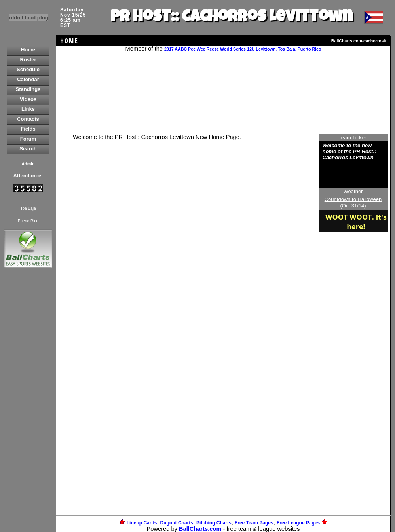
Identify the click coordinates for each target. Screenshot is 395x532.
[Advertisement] (28, 406)
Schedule (28, 69)
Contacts (28, 119)
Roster (28, 60)
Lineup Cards (142, 523)
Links (28, 109)
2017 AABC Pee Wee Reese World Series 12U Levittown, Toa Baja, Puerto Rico (243, 49)
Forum (28, 139)
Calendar (28, 79)
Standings (28, 89)
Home (28, 50)
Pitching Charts (214, 523)
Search (28, 149)
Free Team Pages (254, 523)
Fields (28, 129)
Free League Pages (298, 523)
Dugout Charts (177, 523)
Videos (28, 99)
